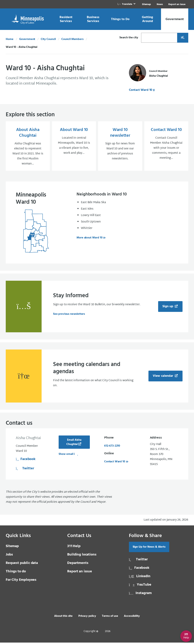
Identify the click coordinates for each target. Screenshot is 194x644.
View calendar (163, 377)
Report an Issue (177, 4)
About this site (63, 617)
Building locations (82, 556)
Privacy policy (87, 617)
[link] (127, 4)
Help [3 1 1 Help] (74, 548)
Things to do (16, 573)
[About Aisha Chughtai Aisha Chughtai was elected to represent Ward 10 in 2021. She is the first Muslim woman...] (28, 147)
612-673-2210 (112, 447)
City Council (48, 39)
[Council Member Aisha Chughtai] (148, 74)
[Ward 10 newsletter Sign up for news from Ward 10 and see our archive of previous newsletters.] (120, 147)
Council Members (72, 39)
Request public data (22, 564)
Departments (78, 564)
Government (27, 39)
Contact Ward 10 (141, 90)
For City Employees (21, 581)
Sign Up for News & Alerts (149, 548)
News (160, 4)
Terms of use (110, 617)
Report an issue (80, 573)
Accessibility (132, 617)
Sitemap (146, 4)
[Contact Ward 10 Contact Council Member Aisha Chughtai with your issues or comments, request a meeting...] (166, 147)
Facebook (26, 461)
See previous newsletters (69, 315)
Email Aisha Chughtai (74, 444)
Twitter (25, 470)
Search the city (129, 38)
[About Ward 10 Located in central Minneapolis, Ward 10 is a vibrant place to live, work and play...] (74, 147)
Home (10, 39)
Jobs (9, 556)
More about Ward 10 (89, 239)
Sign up (168, 308)
